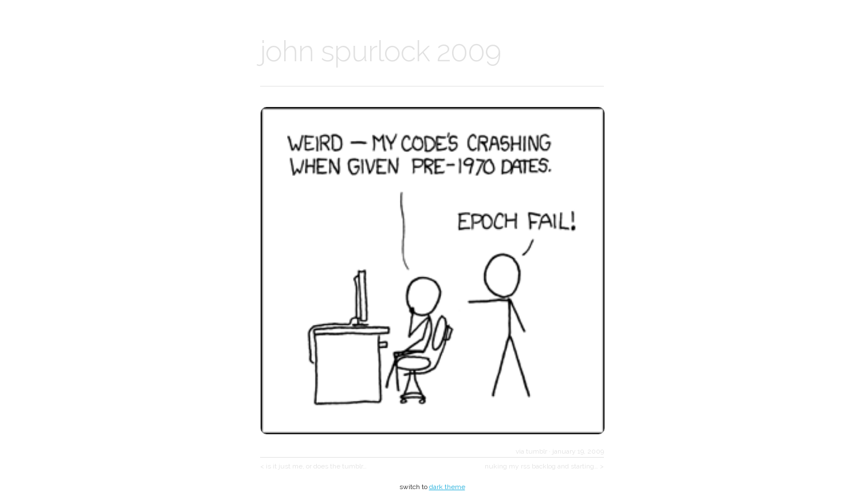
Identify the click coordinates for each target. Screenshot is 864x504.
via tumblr (531, 451)
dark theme (447, 487)
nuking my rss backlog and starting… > (544, 466)
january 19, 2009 (578, 451)
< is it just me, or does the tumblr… (313, 466)
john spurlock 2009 (380, 51)
